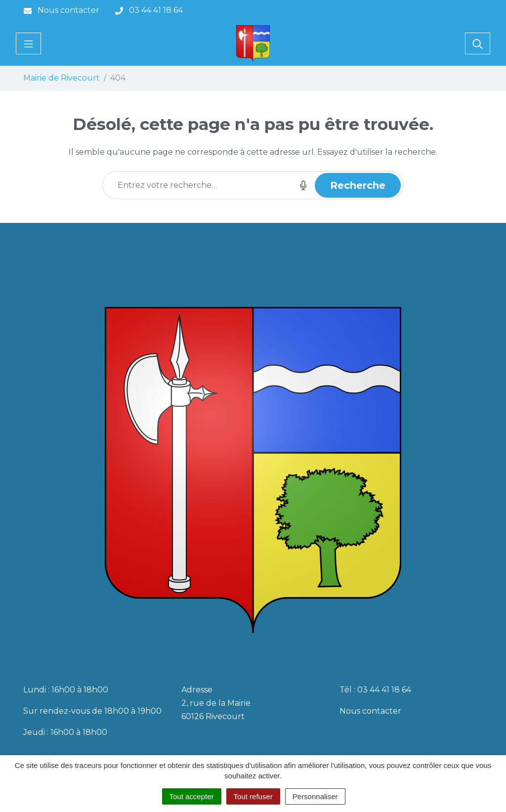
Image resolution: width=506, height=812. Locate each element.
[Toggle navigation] (28, 43)
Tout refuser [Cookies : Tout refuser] (253, 796)
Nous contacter (370, 711)
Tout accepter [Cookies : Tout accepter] (192, 796)
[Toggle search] (478, 43)
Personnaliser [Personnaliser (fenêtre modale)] (315, 796)
